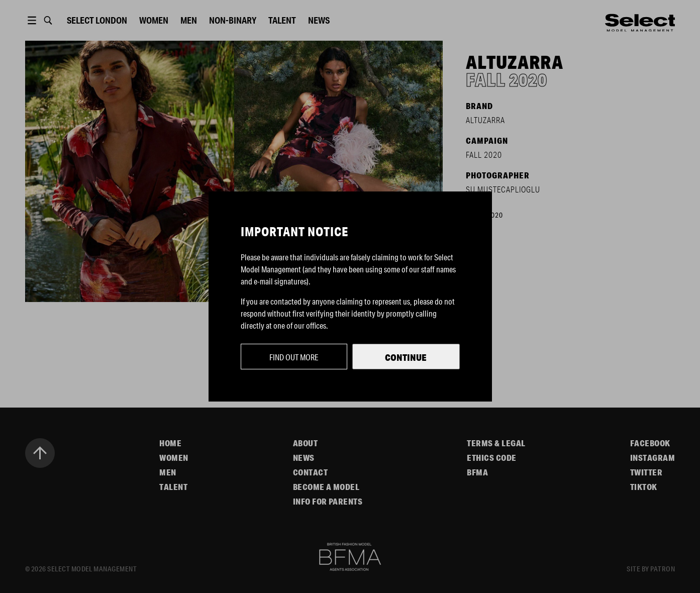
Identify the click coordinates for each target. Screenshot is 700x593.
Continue (406, 357)
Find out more (294, 357)
